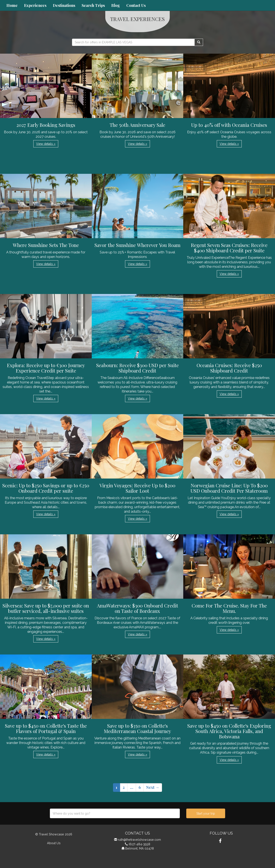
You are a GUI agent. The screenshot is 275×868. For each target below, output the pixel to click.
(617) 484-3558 (139, 844)
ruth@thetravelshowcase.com (139, 840)
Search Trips (93, 5)
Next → (153, 787)
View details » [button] (46, 144)
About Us (54, 843)
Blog (116, 5)
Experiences (35, 5)
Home (12, 5)
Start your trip (206, 813)
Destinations (64, 5)
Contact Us (136, 5)
